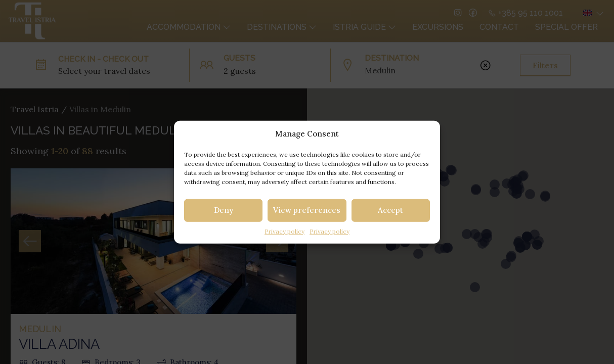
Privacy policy (284, 231)
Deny (224, 210)
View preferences (307, 210)
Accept (390, 210)
